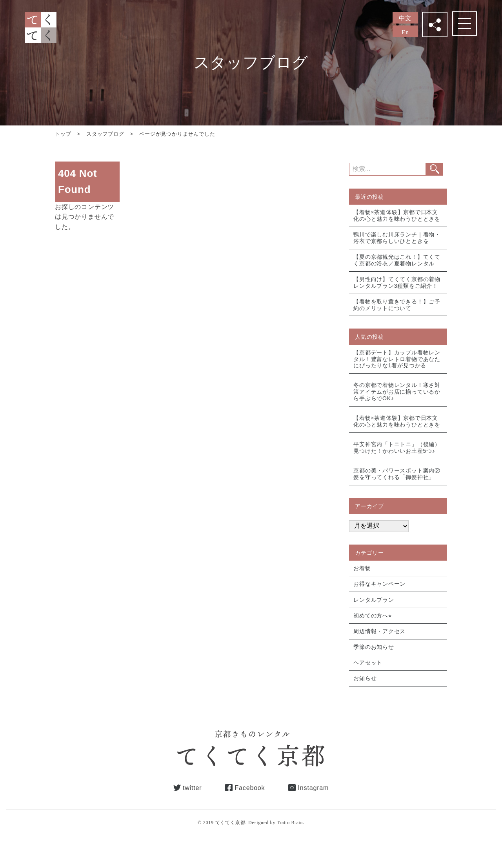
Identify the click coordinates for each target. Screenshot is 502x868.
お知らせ (365, 688)
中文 (406, 18)
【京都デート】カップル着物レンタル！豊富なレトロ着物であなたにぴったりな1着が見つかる (397, 362)
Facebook (250, 798)
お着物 (362, 575)
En (405, 32)
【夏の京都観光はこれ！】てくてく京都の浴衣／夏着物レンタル (397, 261)
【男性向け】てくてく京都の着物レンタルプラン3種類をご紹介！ (397, 284)
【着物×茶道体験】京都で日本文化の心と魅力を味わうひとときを (397, 215)
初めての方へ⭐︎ (373, 624)
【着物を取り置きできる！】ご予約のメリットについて (397, 308)
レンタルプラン (374, 607)
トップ (63, 134)
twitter (188, 798)
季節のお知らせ (374, 656)
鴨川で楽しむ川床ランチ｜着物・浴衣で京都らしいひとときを (397, 239)
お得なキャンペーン (380, 591)
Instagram (317, 798)
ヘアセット (368, 672)
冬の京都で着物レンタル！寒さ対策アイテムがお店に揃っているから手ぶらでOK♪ (397, 396)
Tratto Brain (290, 833)
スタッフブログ (105, 134)
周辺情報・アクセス (380, 640)
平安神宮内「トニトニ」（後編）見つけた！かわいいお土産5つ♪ (397, 453)
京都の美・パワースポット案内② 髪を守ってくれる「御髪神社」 (397, 480)
